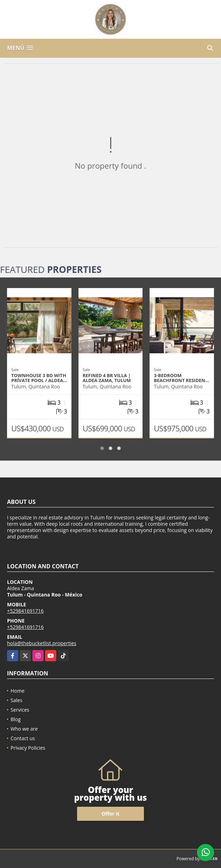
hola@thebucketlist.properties (42, 643)
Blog (16, 719)
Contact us (23, 738)
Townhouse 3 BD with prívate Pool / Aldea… (39, 378)
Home (18, 691)
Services (20, 710)
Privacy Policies (28, 748)
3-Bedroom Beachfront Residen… (181, 378)
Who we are (24, 729)
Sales (17, 700)
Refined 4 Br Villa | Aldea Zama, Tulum (107, 378)
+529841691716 (25, 611)
